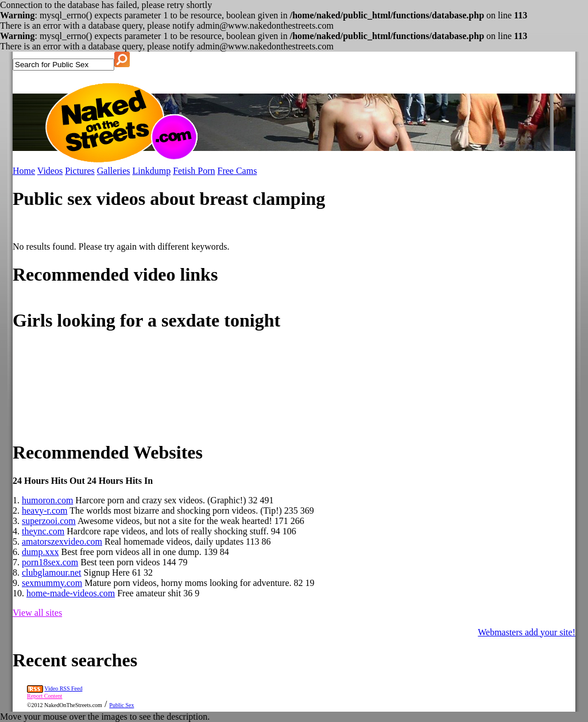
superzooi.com (49, 521)
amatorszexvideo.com (62, 541)
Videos (50, 171)
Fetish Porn (194, 171)
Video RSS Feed (63, 688)
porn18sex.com (50, 562)
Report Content (45, 696)
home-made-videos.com (71, 593)
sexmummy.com (52, 583)
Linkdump (152, 171)
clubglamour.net (52, 572)
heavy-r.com (45, 511)
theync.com (43, 531)
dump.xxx (40, 552)
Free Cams (237, 171)
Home (24, 171)
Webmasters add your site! (527, 632)
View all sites (37, 613)
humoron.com (47, 500)
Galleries (114, 171)
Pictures (80, 171)
